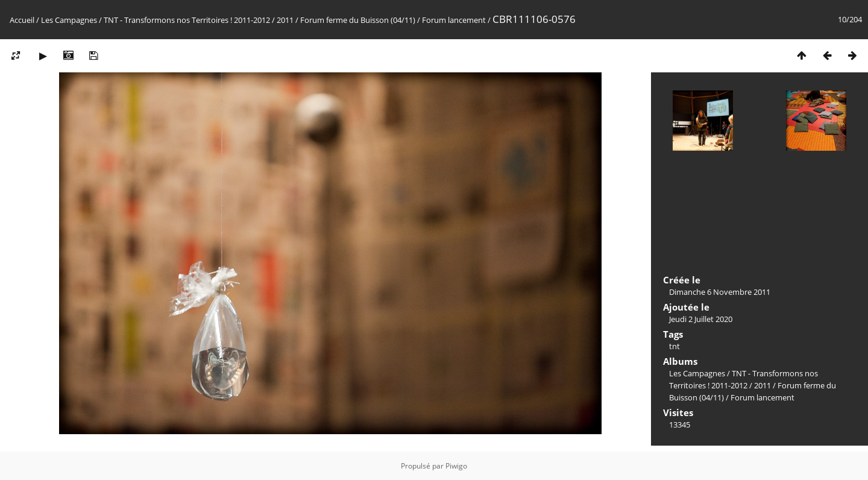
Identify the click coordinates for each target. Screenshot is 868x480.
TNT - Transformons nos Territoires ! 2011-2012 (187, 20)
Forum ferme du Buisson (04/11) (358, 20)
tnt (675, 346)
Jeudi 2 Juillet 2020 (701, 319)
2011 (285, 20)
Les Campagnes (69, 20)
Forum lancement (454, 20)
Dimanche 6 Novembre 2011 (720, 292)
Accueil (22, 20)
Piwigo (456, 466)
